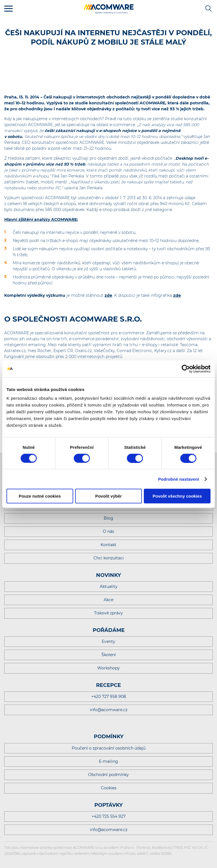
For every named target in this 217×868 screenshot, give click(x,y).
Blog (108, 518)
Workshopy (108, 668)
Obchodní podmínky (108, 775)
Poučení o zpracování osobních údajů (109, 748)
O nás (108, 531)
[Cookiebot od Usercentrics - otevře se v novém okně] (186, 369)
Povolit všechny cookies (177, 496)
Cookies (109, 788)
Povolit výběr (108, 496)
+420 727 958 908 (109, 696)
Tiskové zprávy (108, 613)
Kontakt (108, 545)
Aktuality (109, 586)
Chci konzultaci (109, 558)
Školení (109, 655)
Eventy (108, 641)
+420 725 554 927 (108, 816)
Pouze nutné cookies (40, 496)
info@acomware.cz (109, 710)
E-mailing (108, 761)
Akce (108, 600)
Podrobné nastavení (178, 479)
